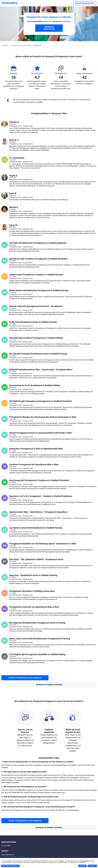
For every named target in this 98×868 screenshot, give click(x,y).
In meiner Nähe (6, 846)
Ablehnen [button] (82, 866)
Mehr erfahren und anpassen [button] (10, 866)
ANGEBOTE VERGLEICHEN (49, 28)
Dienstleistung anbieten (85, 3)
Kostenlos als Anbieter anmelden (49, 685)
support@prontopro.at (8, 855)
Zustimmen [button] (92, 866)
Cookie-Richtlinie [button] (84, 861)
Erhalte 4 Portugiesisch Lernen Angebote (25, 678)
